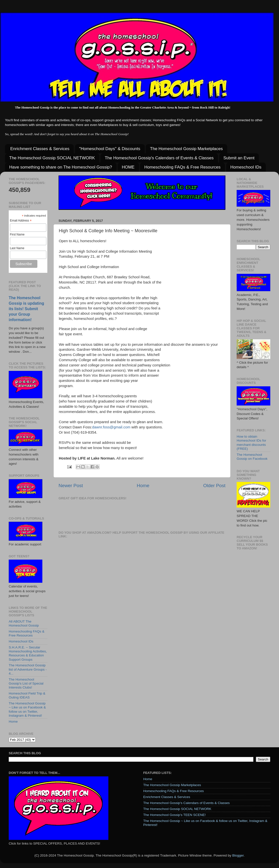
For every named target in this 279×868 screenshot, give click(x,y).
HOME (128, 167)
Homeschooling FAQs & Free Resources (182, 167)
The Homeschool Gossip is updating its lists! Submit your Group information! (26, 309)
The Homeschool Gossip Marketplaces (186, 149)
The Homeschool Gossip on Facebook (252, 457)
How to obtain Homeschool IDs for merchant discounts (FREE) (251, 443)
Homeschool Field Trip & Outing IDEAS (27, 695)
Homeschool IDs (246, 167)
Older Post (214, 486)
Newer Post (71, 486)
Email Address (21, 221)
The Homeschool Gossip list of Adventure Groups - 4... (28, 669)
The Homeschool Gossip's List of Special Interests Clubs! (26, 683)
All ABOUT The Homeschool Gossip (24, 623)
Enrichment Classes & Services (40, 149)
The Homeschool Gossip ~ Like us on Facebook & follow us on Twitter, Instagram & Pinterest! (27, 709)
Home (143, 486)
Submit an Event (239, 158)
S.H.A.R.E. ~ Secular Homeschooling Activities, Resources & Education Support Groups (28, 653)
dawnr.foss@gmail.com (111, 427)
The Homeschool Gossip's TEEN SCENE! (174, 815)
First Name (17, 234)
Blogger (238, 855)
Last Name (17, 248)
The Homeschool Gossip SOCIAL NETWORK (52, 158)
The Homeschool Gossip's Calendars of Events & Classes (159, 158)
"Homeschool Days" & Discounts (110, 149)
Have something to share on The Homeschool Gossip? (61, 167)
